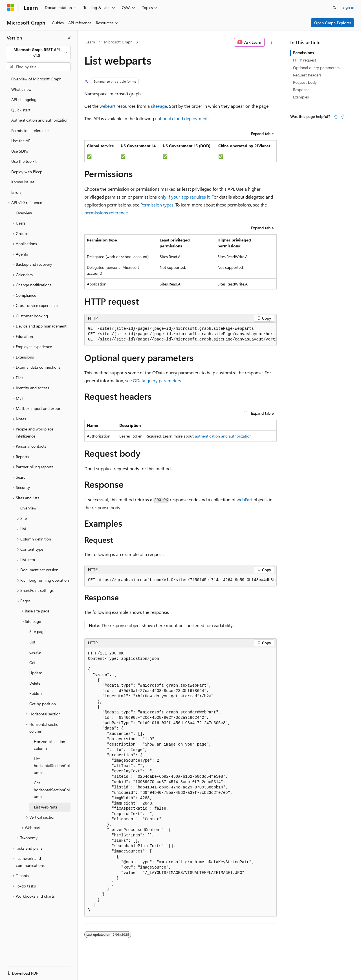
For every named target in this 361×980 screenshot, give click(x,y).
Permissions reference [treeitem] (30, 130)
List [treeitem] (32, 642)
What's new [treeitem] (21, 89)
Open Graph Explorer (333, 23)
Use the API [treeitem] (21, 141)
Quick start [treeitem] (21, 110)
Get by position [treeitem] (43, 704)
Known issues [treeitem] (23, 182)
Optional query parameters (316, 68)
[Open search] (334, 8)
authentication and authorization (223, 436)
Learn (90, 42)
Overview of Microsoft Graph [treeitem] (36, 79)
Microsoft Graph (118, 42)
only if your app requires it (184, 197)
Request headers (307, 75)
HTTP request (305, 60)
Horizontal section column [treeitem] (49, 745)
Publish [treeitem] (36, 693)
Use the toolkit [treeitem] (24, 161)
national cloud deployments (182, 118)
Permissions (303, 53)
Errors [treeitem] (16, 192)
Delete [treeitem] (35, 683)
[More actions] (272, 42)
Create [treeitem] (35, 652)
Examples (301, 97)
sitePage (159, 106)
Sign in (348, 7)
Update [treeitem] (36, 673)
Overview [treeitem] (24, 213)
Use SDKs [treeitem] (20, 151)
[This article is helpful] (336, 117)
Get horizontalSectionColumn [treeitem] (52, 790)
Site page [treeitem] (37, 631)
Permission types (157, 205)
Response (301, 90)
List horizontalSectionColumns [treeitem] (52, 766)
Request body (305, 82)
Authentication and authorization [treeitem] (40, 120)
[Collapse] (69, 38)
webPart (107, 106)
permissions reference (106, 213)
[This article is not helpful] (342, 117)
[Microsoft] (10, 8)
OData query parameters (157, 380)
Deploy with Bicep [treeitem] (27, 172)
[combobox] (39, 53)
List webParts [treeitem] (46, 807)
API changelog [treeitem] (24, 99)
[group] (180, 334)
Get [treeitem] (32, 663)
